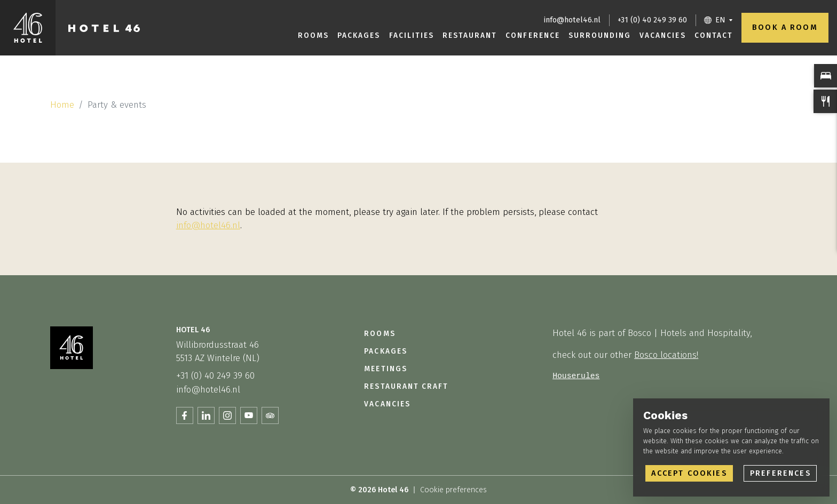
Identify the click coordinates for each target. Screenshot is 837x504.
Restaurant (470, 35)
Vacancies (662, 35)
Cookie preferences (453, 490)
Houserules (576, 376)
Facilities (412, 35)
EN (720, 20)
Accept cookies (689, 473)
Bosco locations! (666, 355)
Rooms (313, 35)
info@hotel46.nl (572, 20)
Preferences (780, 473)
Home (62, 105)
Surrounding (600, 35)
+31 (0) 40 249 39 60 (652, 20)
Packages (359, 35)
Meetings (385, 369)
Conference (532, 35)
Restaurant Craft (406, 386)
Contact (714, 35)
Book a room (785, 27)
